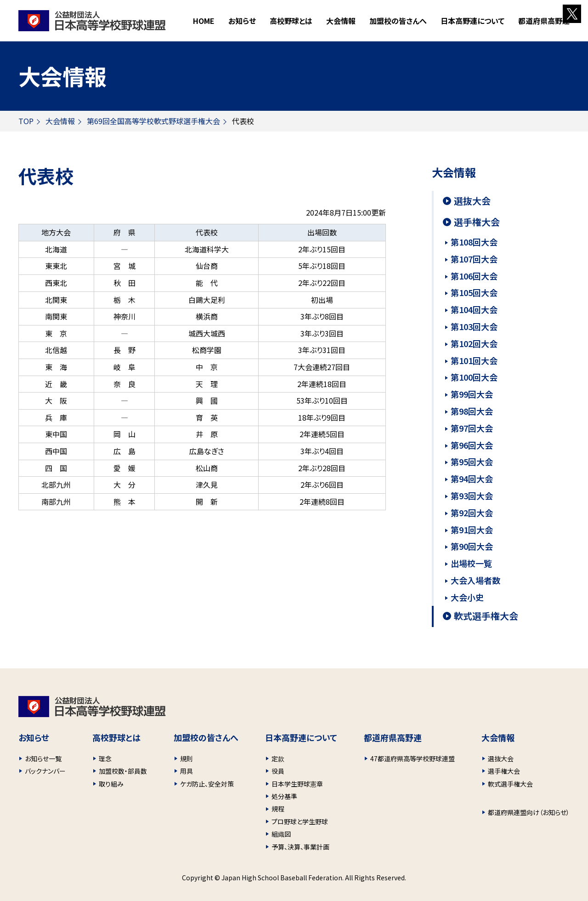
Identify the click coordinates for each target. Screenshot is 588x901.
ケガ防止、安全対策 (207, 784)
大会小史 (467, 597)
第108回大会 (474, 242)
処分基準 (284, 796)
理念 (105, 758)
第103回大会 (474, 326)
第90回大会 (472, 546)
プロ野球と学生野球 (300, 821)
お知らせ (242, 21)
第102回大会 (474, 343)
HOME (204, 21)
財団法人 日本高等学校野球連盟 (92, 21)
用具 (187, 771)
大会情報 (60, 121)
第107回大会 (474, 259)
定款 (278, 758)
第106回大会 (474, 276)
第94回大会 (472, 479)
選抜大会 (472, 201)
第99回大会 (472, 394)
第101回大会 (474, 360)
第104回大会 (474, 309)
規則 (187, 758)
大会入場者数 (475, 580)
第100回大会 (474, 377)
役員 (278, 771)
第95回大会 (472, 462)
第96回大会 (472, 445)
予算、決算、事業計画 (300, 847)
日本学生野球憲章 (297, 784)
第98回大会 (472, 411)
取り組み (111, 784)
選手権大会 (477, 222)
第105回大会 (474, 292)
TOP (26, 121)
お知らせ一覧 (43, 758)
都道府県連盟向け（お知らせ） (529, 812)
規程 (278, 809)
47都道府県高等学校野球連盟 (413, 758)
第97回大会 (472, 428)
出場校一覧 (471, 563)
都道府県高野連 (544, 21)
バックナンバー (45, 771)
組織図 (281, 834)
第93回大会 (472, 496)
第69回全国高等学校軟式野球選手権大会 (153, 121)
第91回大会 (472, 530)
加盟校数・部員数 (123, 771)
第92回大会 (472, 513)
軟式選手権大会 (486, 616)
